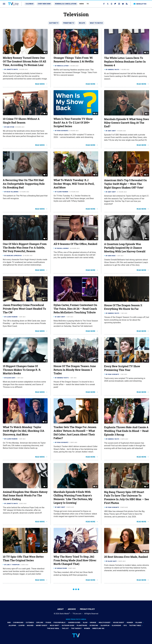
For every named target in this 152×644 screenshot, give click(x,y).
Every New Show (44, 4)
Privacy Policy (87, 609)
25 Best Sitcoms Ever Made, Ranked (126, 557)
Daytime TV (54, 23)
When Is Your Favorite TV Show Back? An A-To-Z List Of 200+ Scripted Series (73, 123)
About (61, 609)
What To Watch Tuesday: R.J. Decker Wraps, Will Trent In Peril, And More (74, 184)
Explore (40, 622)
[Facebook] (104, 4)
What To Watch (96, 23)
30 (46, 422)
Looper (21, 625)
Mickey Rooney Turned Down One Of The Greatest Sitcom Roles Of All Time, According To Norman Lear (24, 61)
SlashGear (116, 625)
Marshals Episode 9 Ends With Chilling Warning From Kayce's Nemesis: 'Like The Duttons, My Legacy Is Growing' (73, 497)
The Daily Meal (53, 628)
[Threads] (112, 4)
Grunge (93, 622)
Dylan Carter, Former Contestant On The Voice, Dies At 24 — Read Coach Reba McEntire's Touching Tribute (75, 309)
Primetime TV (69, 23)
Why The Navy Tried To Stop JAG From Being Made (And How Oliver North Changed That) (75, 560)
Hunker (130, 622)
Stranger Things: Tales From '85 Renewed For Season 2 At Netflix (74, 60)
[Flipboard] (115, 4)
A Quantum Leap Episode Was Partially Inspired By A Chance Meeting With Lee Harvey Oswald (125, 248)
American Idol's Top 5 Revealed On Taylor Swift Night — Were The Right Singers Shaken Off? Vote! (125, 184)
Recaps (82, 23)
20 (96, 114)
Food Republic (60, 622)
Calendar (30, 4)
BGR (9, 622)
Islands (139, 622)
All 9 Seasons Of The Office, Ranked (75, 244)
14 (147, 53)
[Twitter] (108, 4)
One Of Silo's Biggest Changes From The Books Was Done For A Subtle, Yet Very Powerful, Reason (25, 248)
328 (147, 552)
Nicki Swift (55, 625)
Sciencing (94, 625)
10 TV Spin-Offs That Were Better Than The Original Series (23, 559)
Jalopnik (12, 625)
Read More (40, 84)
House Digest (119, 622)
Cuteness (30, 622)
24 (46, 551)
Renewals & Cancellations (66, 4)
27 (147, 175)
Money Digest (42, 625)
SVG (125, 625)
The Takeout (76, 628)
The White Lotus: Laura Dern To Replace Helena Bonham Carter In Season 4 (125, 62)
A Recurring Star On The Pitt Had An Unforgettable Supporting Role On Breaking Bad (24, 184)
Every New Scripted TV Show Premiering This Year (122, 368)
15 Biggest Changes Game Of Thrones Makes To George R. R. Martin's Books (22, 370)
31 (96, 175)
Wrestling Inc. (99, 628)
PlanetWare (82, 625)
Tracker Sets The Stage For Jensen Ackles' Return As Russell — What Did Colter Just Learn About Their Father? (75, 433)
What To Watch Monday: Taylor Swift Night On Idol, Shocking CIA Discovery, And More (24, 431)
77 (46, 300)
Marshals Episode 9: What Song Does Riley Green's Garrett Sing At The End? (127, 123)
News (82, 4)
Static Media (64, 614)
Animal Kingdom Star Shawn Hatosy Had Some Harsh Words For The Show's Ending (25, 496)
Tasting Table (135, 625)
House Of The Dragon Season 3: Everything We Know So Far (123, 307)
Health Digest (105, 622)
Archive (72, 609)
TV (88, 4)
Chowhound (18, 622)
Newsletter (140, 4)
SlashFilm (105, 625)
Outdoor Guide (68, 625)
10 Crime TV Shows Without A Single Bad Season (21, 121)
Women (87, 628)
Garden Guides (74, 622)
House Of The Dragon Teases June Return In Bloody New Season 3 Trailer (75, 370)
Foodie (48, 622)
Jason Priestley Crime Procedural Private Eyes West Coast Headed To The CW (24, 309)
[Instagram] (119, 4)
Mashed (30, 625)
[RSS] (127, 4)
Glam (85, 622)
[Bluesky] (123, 4)
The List (65, 628)
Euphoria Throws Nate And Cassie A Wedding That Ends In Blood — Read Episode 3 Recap (126, 431)
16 (147, 422)
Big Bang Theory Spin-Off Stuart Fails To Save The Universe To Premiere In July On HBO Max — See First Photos (127, 497)
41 (96, 486)
